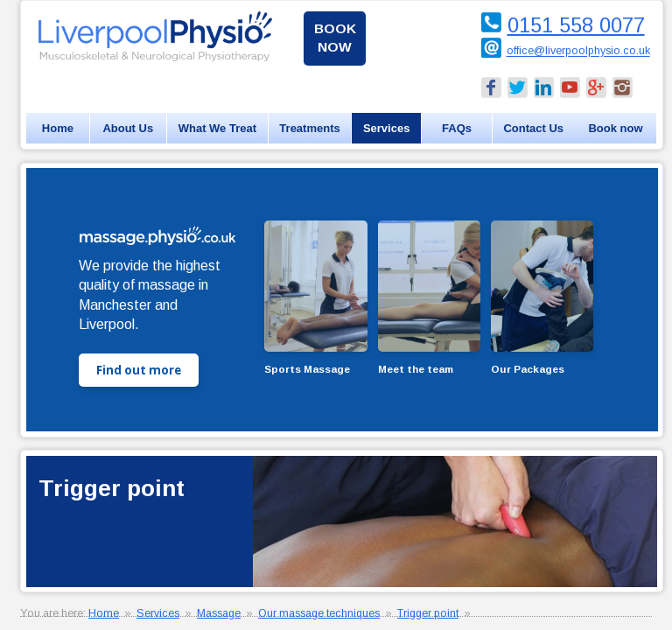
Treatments (309, 128)
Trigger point (428, 613)
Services (387, 128)
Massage (219, 613)
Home (58, 128)
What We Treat (217, 128)
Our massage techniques (319, 613)
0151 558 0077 (576, 25)
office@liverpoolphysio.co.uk (578, 52)
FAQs (457, 128)
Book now (335, 38)
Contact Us (533, 128)
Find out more (139, 370)
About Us (128, 128)
